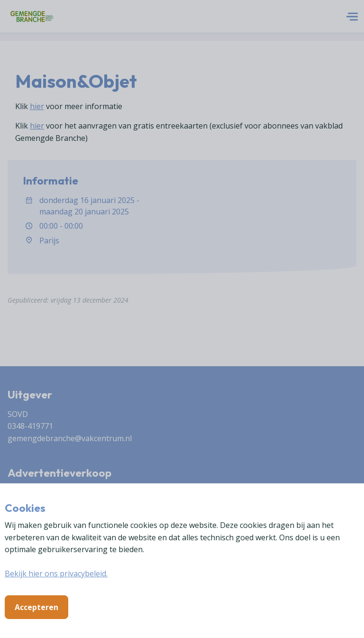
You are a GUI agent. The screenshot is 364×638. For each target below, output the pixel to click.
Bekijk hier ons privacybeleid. (56, 573)
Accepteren (36, 607)
